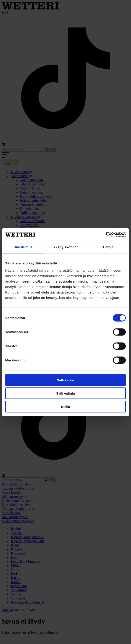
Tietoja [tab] (108, 247)
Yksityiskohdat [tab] (65, 247)
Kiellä (65, 407)
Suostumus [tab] (23, 247)
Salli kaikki (66, 380)
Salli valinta (66, 393)
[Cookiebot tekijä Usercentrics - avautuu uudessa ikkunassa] (106, 234)
